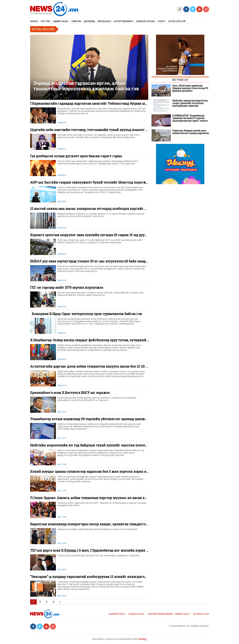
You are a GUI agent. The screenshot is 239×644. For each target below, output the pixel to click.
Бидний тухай (117, 614)
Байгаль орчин (146, 21)
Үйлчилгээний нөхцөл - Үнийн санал (168, 614)
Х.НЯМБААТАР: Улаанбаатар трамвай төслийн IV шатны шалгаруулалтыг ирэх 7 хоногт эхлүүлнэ (190, 118)
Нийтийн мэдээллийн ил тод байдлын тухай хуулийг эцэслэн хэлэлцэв (90, 445)
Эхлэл (34, 21)
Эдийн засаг (61, 21)
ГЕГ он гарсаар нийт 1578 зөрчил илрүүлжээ (67, 287)
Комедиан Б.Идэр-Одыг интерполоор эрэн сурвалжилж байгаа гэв (86, 314)
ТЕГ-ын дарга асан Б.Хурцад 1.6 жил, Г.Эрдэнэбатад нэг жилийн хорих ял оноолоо (97, 550)
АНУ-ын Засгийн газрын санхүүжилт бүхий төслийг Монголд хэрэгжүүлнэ (93, 182)
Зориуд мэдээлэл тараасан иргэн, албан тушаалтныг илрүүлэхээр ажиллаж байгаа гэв (86, 86)
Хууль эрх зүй (177, 21)
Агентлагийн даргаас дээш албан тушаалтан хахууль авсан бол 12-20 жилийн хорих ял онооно (109, 366)
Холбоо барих (136, 614)
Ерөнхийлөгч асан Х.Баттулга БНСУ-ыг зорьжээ (70, 393)
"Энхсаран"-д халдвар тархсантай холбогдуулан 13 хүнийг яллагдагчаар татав (95, 577)
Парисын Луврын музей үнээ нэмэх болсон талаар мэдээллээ (191, 132)
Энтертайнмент (124, 21)
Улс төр (45, 21)
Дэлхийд (89, 21)
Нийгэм (76, 21)
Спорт (162, 21)
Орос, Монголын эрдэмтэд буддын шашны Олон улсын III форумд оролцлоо (190, 88)
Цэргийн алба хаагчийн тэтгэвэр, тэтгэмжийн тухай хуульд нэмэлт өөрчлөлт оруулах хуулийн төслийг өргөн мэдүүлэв (131, 130)
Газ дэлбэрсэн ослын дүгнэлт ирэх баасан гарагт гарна (76, 156)
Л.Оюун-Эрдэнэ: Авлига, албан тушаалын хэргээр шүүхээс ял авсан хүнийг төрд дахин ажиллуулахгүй (116, 498)
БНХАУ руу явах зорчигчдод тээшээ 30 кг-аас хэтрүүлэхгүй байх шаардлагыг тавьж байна (105, 261)
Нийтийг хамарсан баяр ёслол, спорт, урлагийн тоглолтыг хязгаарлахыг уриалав (190, 103)
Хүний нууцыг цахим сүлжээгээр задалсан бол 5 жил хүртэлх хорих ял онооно (95, 471)
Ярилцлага (104, 21)
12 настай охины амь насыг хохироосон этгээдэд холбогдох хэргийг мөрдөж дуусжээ (101, 209)
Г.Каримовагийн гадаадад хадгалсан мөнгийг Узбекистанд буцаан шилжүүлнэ (96, 103)
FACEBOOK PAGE (201, 614)
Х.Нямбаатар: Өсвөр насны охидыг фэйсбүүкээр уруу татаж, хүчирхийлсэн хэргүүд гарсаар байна (111, 340)
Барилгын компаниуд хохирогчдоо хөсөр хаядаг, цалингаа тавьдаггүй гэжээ (94, 524)
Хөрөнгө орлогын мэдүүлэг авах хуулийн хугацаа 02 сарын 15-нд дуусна (90, 235)
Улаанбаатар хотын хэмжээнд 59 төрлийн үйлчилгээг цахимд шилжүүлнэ (92, 419)
